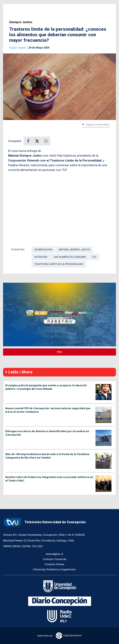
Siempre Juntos (21, 22)
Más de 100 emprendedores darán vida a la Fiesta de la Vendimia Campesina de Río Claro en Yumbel (47, 456)
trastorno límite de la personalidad (59, 264)
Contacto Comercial (54, 559)
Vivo (59, 352)
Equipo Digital (18, 48)
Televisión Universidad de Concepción (44, 522)
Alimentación (43, 250)
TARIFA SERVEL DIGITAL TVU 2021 (23, 546)
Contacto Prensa (54, 564)
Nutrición (41, 257)
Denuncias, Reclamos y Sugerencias (54, 569)
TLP (94, 257)
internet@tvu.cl (54, 554)
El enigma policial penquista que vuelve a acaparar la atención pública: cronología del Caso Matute (46, 387)
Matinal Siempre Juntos (74, 250)
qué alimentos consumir (70, 257)
